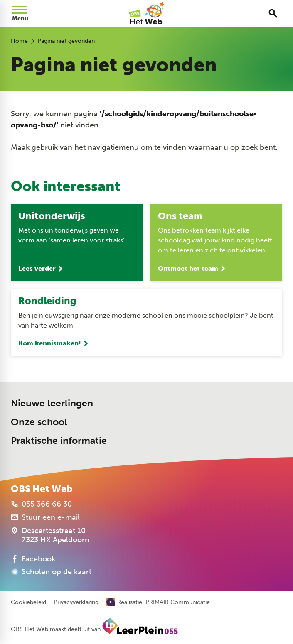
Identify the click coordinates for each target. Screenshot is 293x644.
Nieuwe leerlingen (52, 403)
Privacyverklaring (76, 602)
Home (19, 41)
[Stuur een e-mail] (45, 517)
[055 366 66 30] (41, 504)
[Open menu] (20, 13)
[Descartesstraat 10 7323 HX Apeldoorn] (50, 535)
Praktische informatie (59, 441)
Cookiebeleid (28, 602)
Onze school (39, 422)
